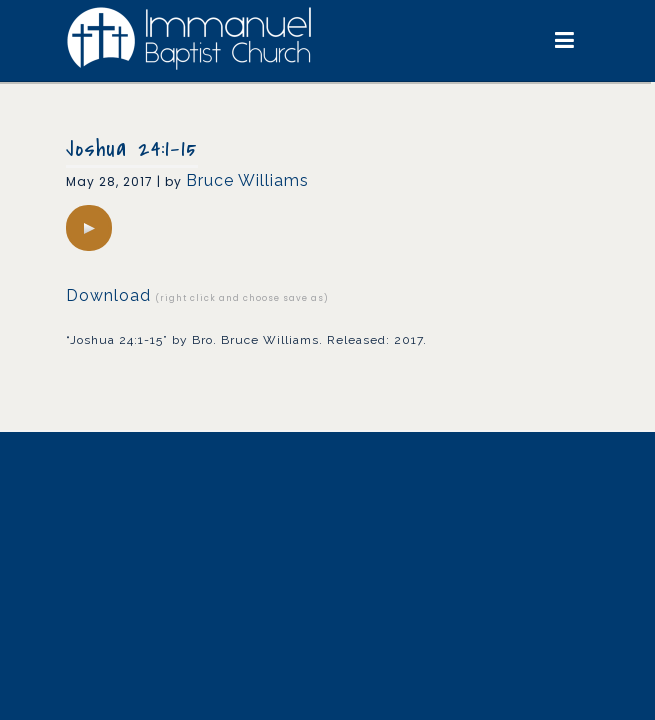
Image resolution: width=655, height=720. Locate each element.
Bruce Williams (247, 180)
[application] (89, 228)
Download (108, 295)
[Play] (89, 228)
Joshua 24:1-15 (132, 149)
